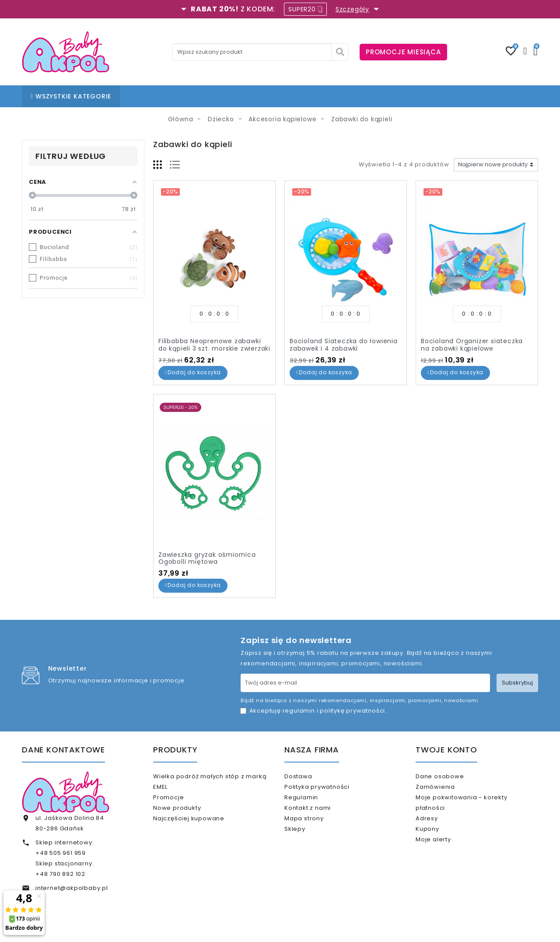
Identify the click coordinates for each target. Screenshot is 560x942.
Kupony (439, 843)
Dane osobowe (451, 776)
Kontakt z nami (319, 819)
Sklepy (306, 847)
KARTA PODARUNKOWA (400, 96)
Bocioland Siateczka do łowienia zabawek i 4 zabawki (344, 345)
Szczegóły (352, 9)
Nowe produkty (188, 815)
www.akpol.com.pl (327, 928)
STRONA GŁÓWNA (158, 96)
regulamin (299, 711)
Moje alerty (445, 858)
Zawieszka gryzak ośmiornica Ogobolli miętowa (207, 558)
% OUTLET (335, 96)
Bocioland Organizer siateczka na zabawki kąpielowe (472, 345)
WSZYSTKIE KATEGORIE (71, 96)
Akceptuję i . (318, 711)
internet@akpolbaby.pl (72, 888)
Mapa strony (315, 833)
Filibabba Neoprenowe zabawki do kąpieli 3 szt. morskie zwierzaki (214, 345)
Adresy (438, 829)
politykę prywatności (352, 711)
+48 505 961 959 (61, 853)
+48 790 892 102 (60, 874)
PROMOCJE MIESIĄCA (403, 52)
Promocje (180, 801)
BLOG (260, 96)
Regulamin (313, 805)
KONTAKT (294, 96)
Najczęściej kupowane (200, 829)
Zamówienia (447, 790)
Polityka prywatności (328, 790)
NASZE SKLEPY (220, 96)
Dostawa (310, 776)
